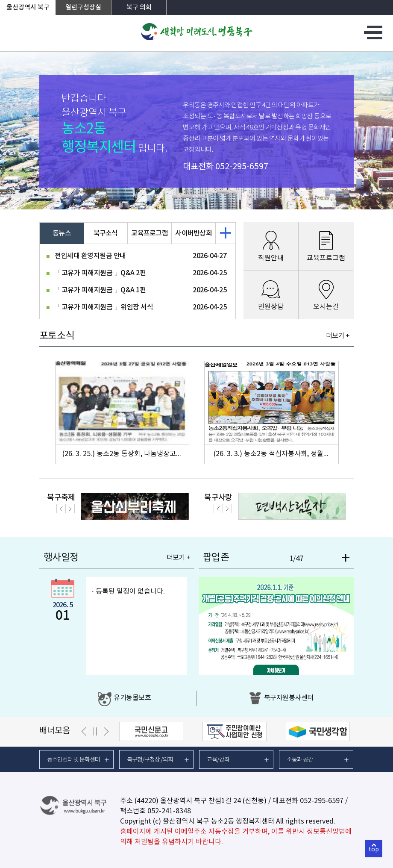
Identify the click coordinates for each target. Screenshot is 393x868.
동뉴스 (62, 233)
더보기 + (338, 336)
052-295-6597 (242, 167)
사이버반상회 (194, 233)
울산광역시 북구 (28, 7)
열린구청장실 (83, 7)
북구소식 (106, 233)
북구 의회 (139, 7)
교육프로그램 (150, 233)
